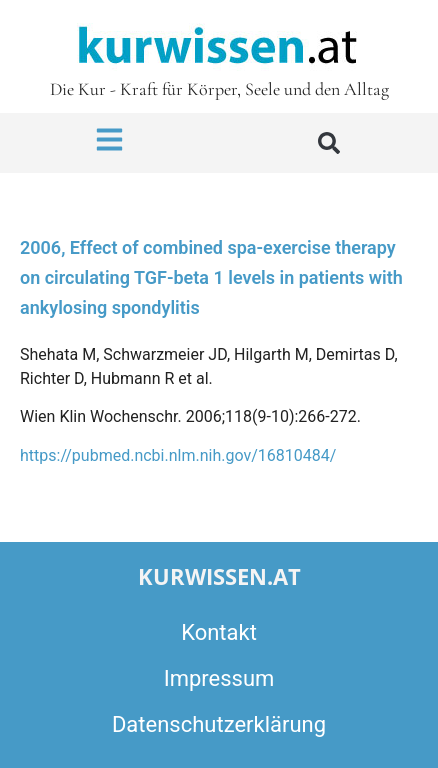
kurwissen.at (219, 576)
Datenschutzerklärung (219, 724)
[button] (329, 143)
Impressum (219, 678)
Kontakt (219, 632)
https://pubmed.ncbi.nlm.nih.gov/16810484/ (178, 455)
